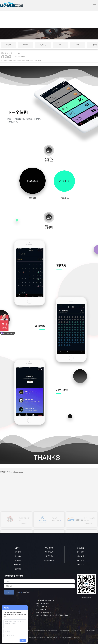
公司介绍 (18, 552)
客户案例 (18, 569)
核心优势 (18, 560)
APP (60, 45)
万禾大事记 (18, 565)
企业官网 (26, 45)
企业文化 (18, 556)
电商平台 (43, 45)
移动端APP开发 (49, 560)
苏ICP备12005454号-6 (73, 638)
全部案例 (8, 45)
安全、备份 (80, 565)
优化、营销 (80, 560)
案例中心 (10, 53)
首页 (5, 53)
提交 (9, 592)
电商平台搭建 (49, 556)
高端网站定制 (49, 552)
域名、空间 (80, 552)
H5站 (77, 45)
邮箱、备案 (80, 556)
